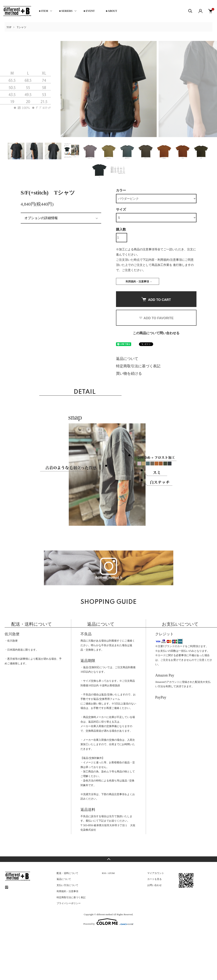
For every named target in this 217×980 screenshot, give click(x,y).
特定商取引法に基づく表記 (138, 366)
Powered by (109, 922)
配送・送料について (67, 873)
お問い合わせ (154, 885)
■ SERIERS (66, 11)
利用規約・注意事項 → (139, 282)
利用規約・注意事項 (67, 891)
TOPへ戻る (108, 859)
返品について (127, 359)
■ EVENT (89, 11)
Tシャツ (22, 27)
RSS (104, 873)
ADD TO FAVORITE (156, 318)
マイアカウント (156, 873)
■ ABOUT (111, 11)
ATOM (111, 873)
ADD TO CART (156, 299)
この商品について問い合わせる (156, 333)
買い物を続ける (129, 373)
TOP (9, 27)
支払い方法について (67, 885)
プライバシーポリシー (69, 903)
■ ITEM (44, 11)
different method (105, 914)
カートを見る (154, 879)
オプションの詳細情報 (41, 218)
